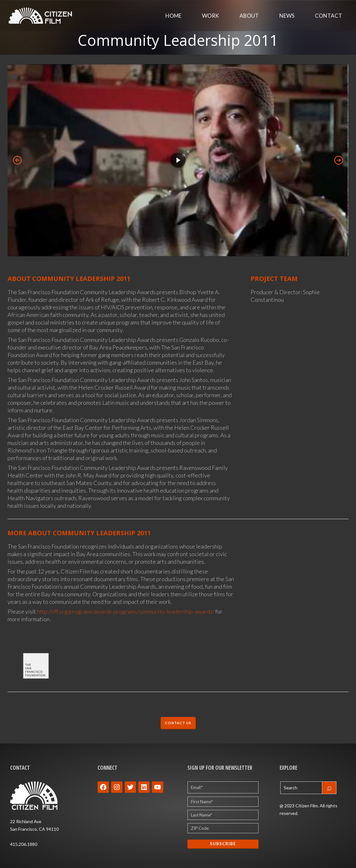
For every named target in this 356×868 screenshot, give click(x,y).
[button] (178, 160)
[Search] (329, 788)
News (287, 16)
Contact (329, 16)
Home (173, 16)
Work (211, 16)
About (249, 16)
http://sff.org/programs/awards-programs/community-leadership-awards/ (126, 611)
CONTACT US (178, 723)
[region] (178, 160)
